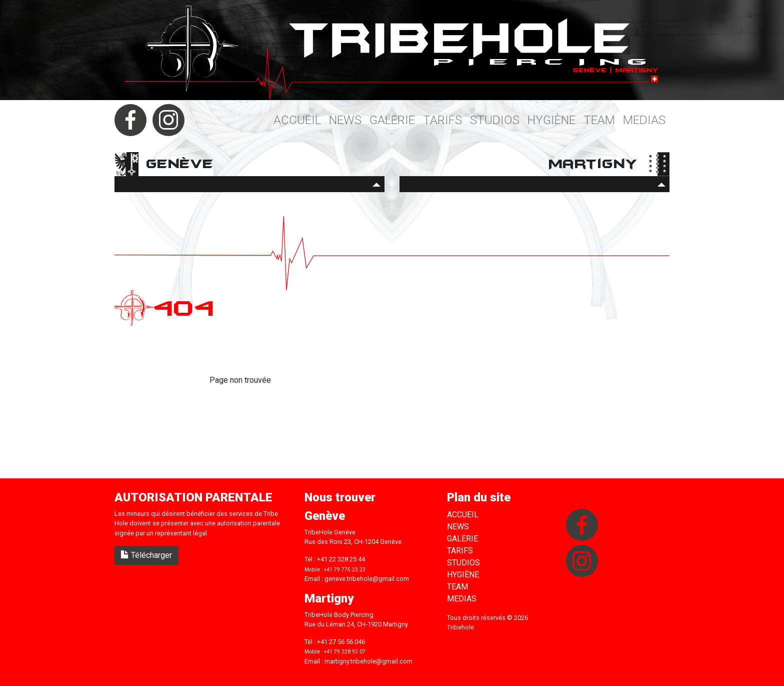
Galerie (392, 120)
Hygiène (551, 120)
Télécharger (146, 555)
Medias (644, 120)
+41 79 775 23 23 (345, 570)
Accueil (297, 120)
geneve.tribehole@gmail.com (367, 579)
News (345, 120)
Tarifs (442, 120)
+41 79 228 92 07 (345, 652)
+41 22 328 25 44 (341, 559)
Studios (495, 120)
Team (599, 120)
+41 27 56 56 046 (341, 642)
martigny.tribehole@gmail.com (368, 661)
